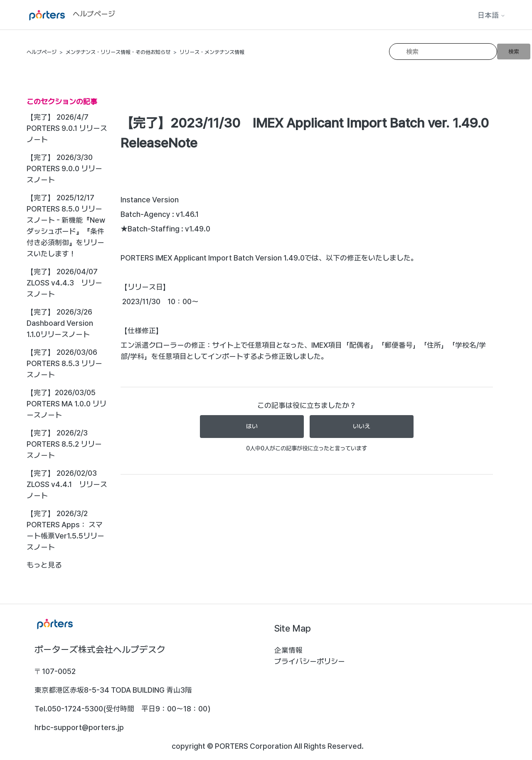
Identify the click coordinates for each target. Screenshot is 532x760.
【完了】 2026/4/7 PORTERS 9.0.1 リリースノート (67, 128)
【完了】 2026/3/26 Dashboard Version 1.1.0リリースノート (60, 323)
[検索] (443, 52)
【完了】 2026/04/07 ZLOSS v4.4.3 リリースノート (64, 283)
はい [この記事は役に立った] (252, 426)
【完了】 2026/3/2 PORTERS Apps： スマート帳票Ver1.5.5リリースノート (65, 530)
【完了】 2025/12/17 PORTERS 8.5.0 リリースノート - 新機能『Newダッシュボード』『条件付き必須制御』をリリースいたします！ (66, 226)
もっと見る (44, 565)
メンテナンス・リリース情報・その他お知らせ (118, 52)
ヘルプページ (42, 52)
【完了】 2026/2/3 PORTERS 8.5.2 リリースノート (64, 444)
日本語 (491, 15)
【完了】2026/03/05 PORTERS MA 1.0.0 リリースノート (66, 404)
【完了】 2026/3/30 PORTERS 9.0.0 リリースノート (64, 168)
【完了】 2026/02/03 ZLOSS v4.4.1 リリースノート (67, 484)
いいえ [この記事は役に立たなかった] (362, 426)
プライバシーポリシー (310, 661)
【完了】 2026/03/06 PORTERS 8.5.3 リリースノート (64, 363)
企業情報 (288, 650)
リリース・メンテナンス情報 (212, 52)
